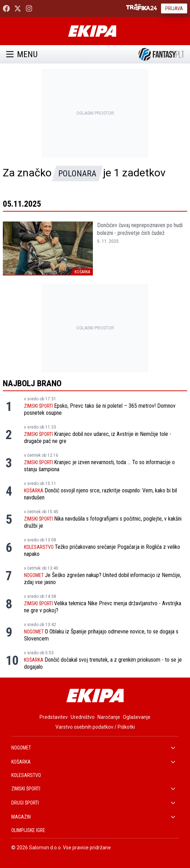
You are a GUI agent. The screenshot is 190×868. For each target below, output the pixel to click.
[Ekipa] (92, 31)
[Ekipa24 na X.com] (18, 8)
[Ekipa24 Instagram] (29, 8)
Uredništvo (83, 717)
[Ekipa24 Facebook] (6, 8)
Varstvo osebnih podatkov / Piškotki (95, 727)
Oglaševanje (137, 717)
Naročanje (109, 717)
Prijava (174, 8)
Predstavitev (54, 717)
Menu (22, 54)
